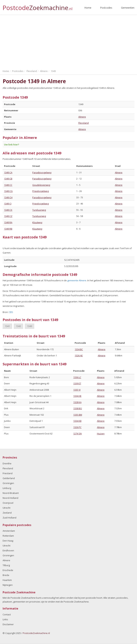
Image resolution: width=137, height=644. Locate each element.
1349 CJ (8, 204)
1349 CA (8, 172)
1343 (18, 326)
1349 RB (8, 229)
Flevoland (84, 123)
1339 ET (77, 383)
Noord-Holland (10, 498)
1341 (7, 326)
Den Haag (8, 541)
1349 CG (8, 191)
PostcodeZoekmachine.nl (36, 633)
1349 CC (8, 185)
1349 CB (8, 179)
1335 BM (78, 415)
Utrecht (6, 508)
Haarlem (7, 580)
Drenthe (7, 463)
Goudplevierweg (41, 185)
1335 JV (77, 390)
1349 (30, 326)
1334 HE (77, 396)
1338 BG (78, 408)
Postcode (37, 6)
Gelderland (9, 478)
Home (88, 8)
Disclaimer (8, 624)
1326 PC (77, 427)
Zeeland (7, 513)
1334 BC (79, 349)
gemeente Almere (77, 280)
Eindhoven (8, 550)
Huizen (101, 434)
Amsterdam (9, 531)
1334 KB (77, 421)
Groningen (8, 483)
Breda (6, 575)
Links (5, 619)
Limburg (7, 488)
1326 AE (79, 355)
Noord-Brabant (11, 493)
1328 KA (77, 402)
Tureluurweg (39, 210)
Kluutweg (37, 222)
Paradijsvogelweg (42, 172)
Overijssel (8, 503)
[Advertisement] (68, 41)
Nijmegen (8, 585)
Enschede (8, 570)
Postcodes (106, 8)
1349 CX (8, 210)
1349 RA (8, 222)
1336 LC (77, 377)
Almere (82, 117)
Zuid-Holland (9, 518)
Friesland (8, 473)
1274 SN (77, 434)
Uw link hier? (12, 145)
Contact (7, 614)
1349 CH (8, 197)
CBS (11, 312)
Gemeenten (128, 8)
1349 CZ (8, 216)
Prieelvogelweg (40, 191)
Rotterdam (8, 536)
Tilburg (6, 565)
